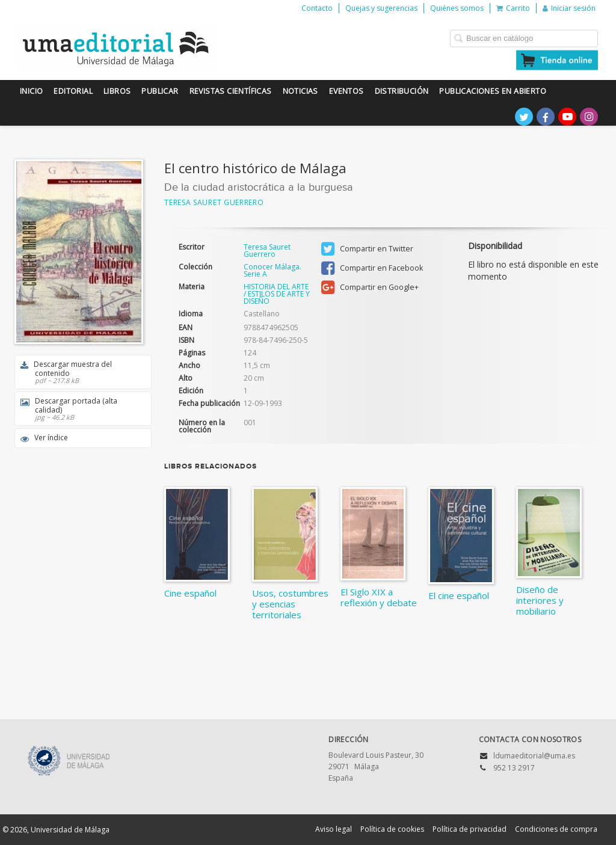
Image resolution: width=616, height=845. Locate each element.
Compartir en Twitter (367, 249)
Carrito (513, 8)
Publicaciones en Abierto (493, 91)
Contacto (317, 8)
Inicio (31, 91)
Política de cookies (392, 829)
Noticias (300, 91)
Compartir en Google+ (370, 287)
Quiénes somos (457, 8)
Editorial (73, 91)
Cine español (190, 593)
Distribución (402, 91)
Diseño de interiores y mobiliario (540, 600)
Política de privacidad (470, 829)
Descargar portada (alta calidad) (79, 409)
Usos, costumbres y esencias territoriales (290, 604)
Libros (117, 91)
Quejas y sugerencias (381, 8)
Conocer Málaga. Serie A (273, 271)
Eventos (346, 91)
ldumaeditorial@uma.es (534, 756)
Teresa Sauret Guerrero (214, 202)
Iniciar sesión (569, 8)
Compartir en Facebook (372, 268)
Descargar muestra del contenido (79, 372)
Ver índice (44, 438)
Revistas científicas (231, 91)
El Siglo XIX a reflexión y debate (379, 597)
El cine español (459, 595)
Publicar (160, 91)
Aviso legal (334, 829)
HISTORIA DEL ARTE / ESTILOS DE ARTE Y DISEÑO (277, 294)
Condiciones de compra (556, 829)
